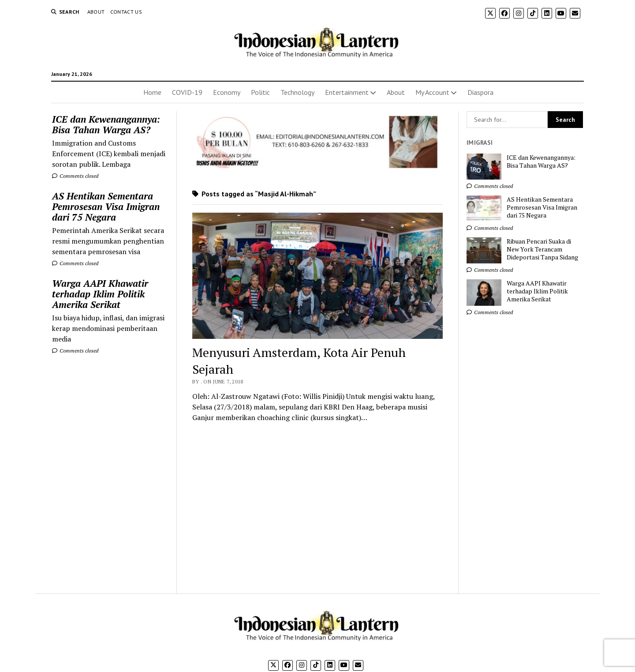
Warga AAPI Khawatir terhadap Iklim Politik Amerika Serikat (100, 294)
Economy (227, 92)
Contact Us (126, 12)
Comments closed (75, 176)
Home (152, 92)
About (96, 12)
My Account (432, 92)
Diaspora (480, 92)
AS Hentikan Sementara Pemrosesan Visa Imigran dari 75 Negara (106, 206)
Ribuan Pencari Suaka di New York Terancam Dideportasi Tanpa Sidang (542, 249)
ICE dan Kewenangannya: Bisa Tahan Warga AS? (106, 124)
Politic (260, 92)
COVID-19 (187, 92)
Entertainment (347, 92)
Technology (297, 92)
